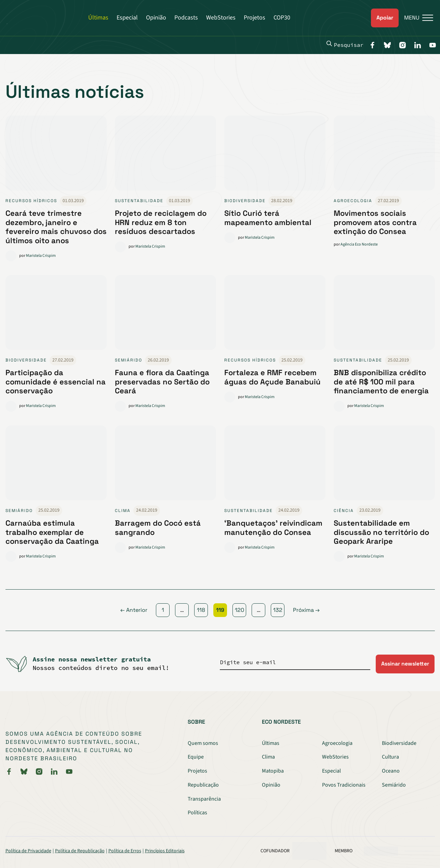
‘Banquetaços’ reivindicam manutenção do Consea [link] (273, 527)
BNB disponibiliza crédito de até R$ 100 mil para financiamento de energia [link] (381, 382)
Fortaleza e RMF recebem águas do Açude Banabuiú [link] (272, 377)
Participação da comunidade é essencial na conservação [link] (56, 382)
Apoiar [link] (385, 18)
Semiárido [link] (129, 360)
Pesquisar (345, 44)
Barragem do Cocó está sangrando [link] (158, 527)
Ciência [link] (344, 511)
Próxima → (306, 610)
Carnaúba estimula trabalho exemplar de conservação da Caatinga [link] (52, 532)
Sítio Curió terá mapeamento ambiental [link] (268, 218)
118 (201, 610)
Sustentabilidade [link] (139, 201)
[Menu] (416, 18)
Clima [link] (123, 511)
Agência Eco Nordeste (359, 244)
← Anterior (134, 610)
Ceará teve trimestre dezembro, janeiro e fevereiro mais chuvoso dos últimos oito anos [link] (56, 227)
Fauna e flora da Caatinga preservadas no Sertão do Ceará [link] (162, 382)
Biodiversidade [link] (245, 201)
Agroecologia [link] (353, 201)
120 (239, 610)
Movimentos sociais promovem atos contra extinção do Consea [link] (375, 222)
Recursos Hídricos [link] (31, 201)
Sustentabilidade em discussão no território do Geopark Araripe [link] (381, 532)
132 (278, 610)
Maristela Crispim (41, 256)
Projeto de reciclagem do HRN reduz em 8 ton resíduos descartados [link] (161, 222)
